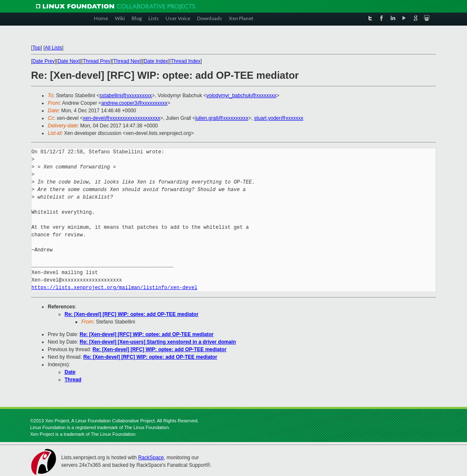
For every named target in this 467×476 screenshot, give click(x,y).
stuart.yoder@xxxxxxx (279, 118)
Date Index (156, 61)
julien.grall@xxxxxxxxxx (222, 118)
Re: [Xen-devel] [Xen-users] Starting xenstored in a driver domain (158, 342)
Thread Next (127, 61)
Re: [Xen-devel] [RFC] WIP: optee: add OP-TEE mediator (131, 314)
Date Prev (43, 61)
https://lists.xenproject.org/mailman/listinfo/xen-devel (114, 288)
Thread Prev (96, 61)
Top (36, 48)
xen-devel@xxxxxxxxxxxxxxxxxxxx (122, 118)
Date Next (69, 61)
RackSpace (151, 458)
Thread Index (186, 61)
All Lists (53, 48)
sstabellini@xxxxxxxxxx (126, 96)
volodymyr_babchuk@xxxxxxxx (241, 96)
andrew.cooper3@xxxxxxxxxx (135, 103)
